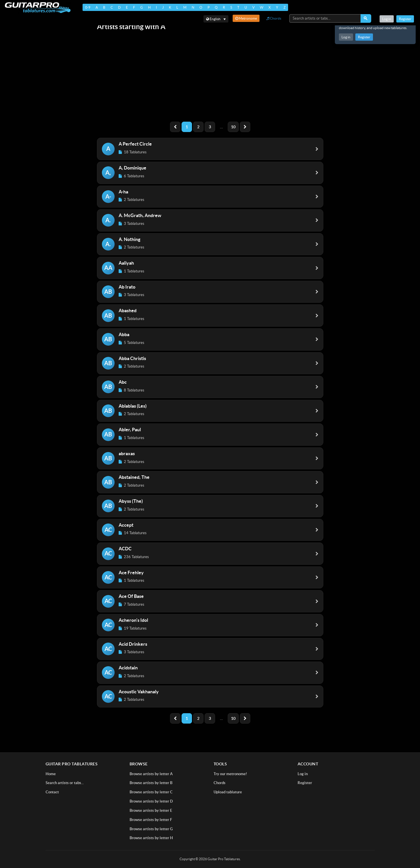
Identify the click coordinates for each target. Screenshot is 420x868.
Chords (274, 18)
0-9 (88, 7)
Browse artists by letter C (151, 792)
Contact (52, 792)
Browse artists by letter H (151, 838)
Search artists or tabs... (65, 783)
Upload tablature (228, 792)
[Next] (245, 127)
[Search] (366, 18)
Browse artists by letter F (151, 820)
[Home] (38, 8)
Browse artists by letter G (151, 829)
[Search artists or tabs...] (325, 18)
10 (233, 127)
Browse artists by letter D (151, 801)
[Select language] (216, 19)
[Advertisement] (210, 77)
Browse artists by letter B (151, 783)
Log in (346, 37)
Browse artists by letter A (151, 774)
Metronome (246, 18)
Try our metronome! (230, 774)
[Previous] (175, 127)
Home (51, 774)
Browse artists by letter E (151, 810)
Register (364, 37)
